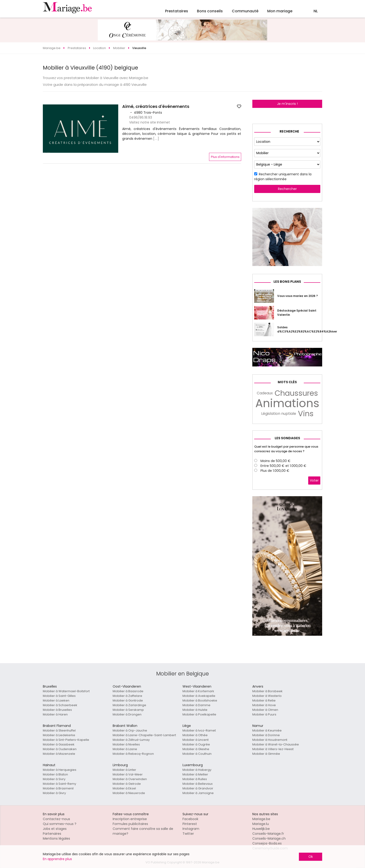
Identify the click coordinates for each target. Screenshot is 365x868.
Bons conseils (210, 11)
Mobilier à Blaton (55, 774)
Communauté (245, 11)
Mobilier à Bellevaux (198, 784)
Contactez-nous (56, 819)
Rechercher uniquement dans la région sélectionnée (283, 177)
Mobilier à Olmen (265, 710)
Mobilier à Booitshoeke (200, 700)
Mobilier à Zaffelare (127, 696)
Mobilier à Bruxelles (57, 710)
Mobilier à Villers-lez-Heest (273, 749)
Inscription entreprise (130, 819)
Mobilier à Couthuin (197, 754)
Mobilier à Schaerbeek (60, 705)
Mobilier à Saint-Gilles (59, 696)
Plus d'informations (225, 157)
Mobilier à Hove (264, 705)
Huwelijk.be (261, 829)
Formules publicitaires (130, 824)
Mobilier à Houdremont (270, 740)
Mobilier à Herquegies (60, 770)
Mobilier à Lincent (196, 740)
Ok (311, 857)
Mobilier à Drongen (127, 714)
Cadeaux (265, 393)
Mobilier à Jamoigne (198, 793)
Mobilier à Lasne (125, 749)
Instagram (191, 829)
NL (316, 11)
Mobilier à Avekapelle (199, 696)
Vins (306, 414)
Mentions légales (56, 838)
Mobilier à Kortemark (198, 691)
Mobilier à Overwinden (130, 779)
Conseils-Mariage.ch (269, 838)
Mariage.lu (261, 824)
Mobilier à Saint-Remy (59, 784)
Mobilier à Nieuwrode (129, 793)
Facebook (190, 819)
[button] (47, 129)
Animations (287, 403)
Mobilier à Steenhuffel (59, 730)
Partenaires (52, 834)
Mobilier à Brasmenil (58, 788)
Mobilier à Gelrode (127, 784)
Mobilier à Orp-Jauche (130, 730)
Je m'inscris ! (287, 104)
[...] (156, 139)
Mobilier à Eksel (124, 788)
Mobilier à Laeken (56, 700)
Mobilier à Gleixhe (196, 749)
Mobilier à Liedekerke (59, 735)
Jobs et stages (55, 829)
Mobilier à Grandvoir (198, 788)
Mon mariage (280, 11)
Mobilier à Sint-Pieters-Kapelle (66, 740)
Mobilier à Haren (55, 714)
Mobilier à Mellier (195, 774)
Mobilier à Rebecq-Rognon (133, 754)
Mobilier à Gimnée (266, 754)
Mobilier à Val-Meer (128, 774)
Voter (314, 480)
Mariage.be (261, 819)
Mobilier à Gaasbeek (59, 744)
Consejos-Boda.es (267, 843)
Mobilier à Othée (195, 735)
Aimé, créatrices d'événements (156, 106)
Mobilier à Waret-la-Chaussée (276, 744)
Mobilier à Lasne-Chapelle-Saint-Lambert (144, 735)
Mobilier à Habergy (197, 770)
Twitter (188, 834)
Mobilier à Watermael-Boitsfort (66, 691)
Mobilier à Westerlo (267, 696)
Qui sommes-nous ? (60, 824)
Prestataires (177, 11)
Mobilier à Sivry (54, 779)
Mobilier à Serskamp (128, 710)
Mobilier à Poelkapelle (199, 714)
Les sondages (287, 438)
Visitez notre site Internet (150, 122)
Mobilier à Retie (264, 700)
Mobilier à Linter (124, 770)
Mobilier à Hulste (195, 710)
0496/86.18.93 (141, 117)
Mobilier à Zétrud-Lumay (131, 740)
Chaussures (296, 393)
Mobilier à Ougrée (196, 744)
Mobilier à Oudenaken (60, 749)
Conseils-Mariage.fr (268, 834)
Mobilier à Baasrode (128, 691)
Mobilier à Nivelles (126, 744)
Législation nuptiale (279, 414)
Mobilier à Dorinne (266, 735)
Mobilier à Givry (54, 793)
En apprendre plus (57, 859)
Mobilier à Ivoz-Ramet (199, 730)
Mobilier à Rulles (195, 779)
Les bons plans (287, 282)
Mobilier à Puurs (264, 714)
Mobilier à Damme (196, 705)
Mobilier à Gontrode (128, 700)
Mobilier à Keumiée (267, 730)
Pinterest (190, 824)
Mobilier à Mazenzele (59, 754)
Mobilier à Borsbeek (267, 691)
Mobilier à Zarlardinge (129, 705)
